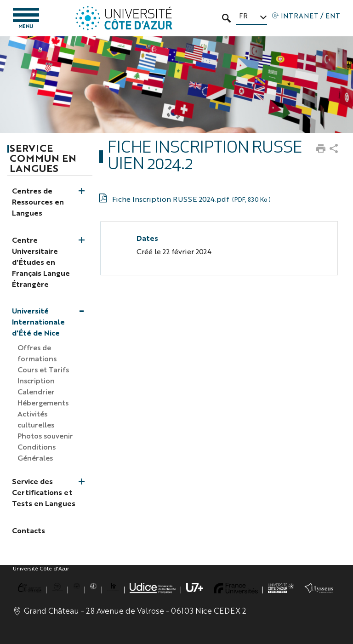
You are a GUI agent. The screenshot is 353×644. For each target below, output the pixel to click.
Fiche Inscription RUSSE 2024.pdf (191, 199)
